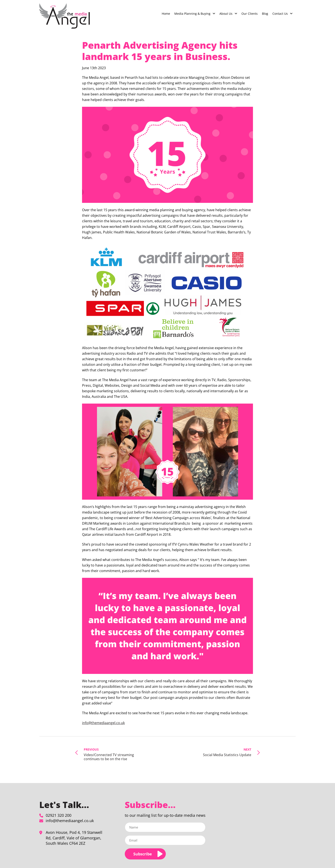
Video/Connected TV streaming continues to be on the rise (112, 754)
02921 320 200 (59, 815)
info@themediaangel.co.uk (103, 723)
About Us (226, 14)
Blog (265, 14)
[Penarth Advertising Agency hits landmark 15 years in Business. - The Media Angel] (65, 16)
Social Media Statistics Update (227, 752)
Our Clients (250, 14)
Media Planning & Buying (192, 14)
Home (166, 14)
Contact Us (280, 14)
